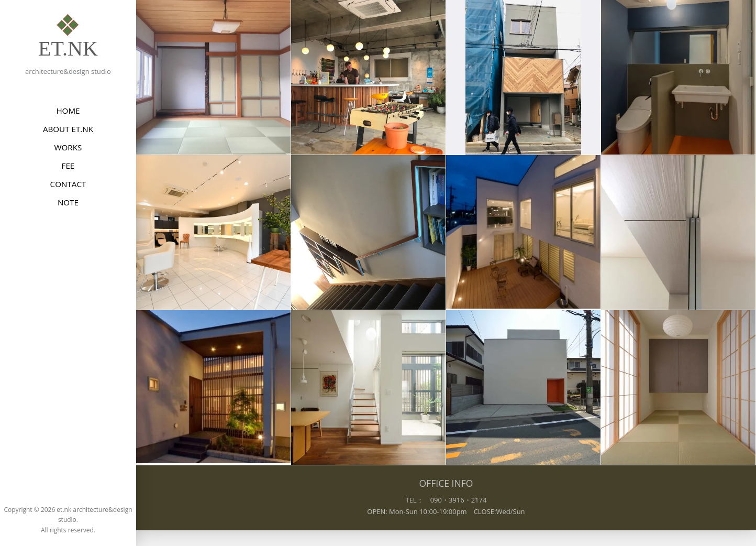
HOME (68, 111)
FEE (68, 166)
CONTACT (68, 184)
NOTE (68, 202)
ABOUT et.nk (68, 129)
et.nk (68, 48)
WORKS (68, 147)
